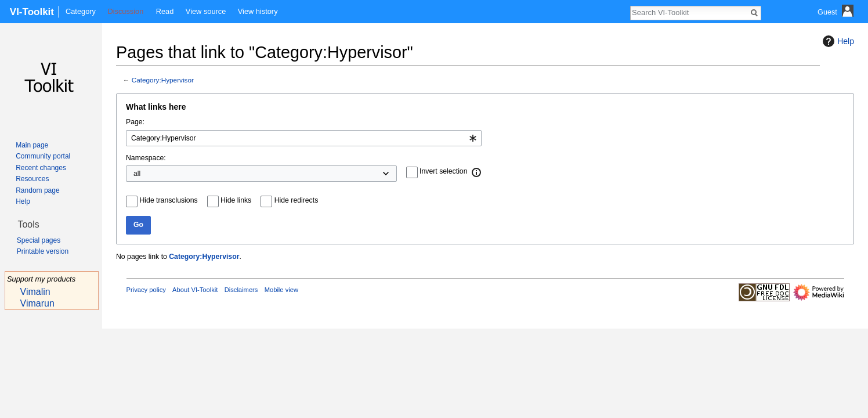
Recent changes (41, 168)
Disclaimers (241, 290)
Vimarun (37, 303)
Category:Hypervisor (163, 80)
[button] (477, 172)
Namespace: (146, 158)
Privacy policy (146, 290)
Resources (32, 179)
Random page (37, 190)
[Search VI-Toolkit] (689, 12)
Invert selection (443, 171)
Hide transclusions (169, 200)
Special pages (39, 240)
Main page (32, 145)
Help (837, 41)
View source (206, 11)
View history (258, 11)
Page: (135, 122)
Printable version (43, 251)
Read (165, 11)
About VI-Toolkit (195, 290)
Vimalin (35, 292)
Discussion (125, 11)
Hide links (236, 200)
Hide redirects (296, 200)
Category (81, 11)
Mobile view (281, 290)
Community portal (43, 156)
